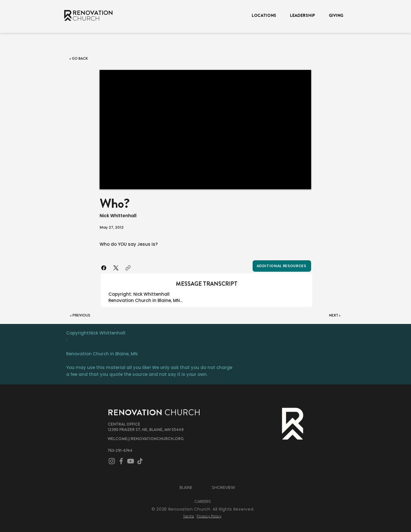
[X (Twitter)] (116, 268)
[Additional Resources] (282, 266)
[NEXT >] (327, 315)
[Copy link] (128, 268)
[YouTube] (131, 461)
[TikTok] (140, 461)
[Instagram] (112, 461)
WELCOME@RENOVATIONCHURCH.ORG (146, 439)
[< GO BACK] (85, 59)
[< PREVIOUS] (89, 315)
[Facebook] (104, 268)
